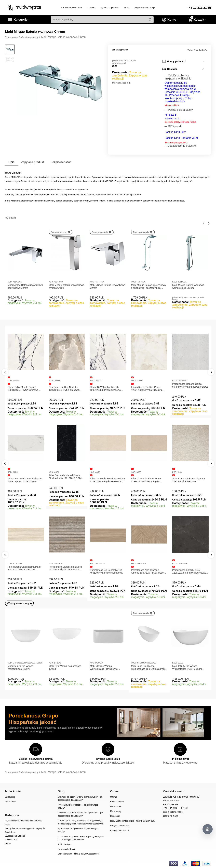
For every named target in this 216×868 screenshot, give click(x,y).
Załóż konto (10, 802)
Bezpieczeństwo (61, 162)
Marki (127, 8)
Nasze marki (116, 807)
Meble (8, 844)
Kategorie (21, 20)
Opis (11, 162)
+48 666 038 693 (170, 805)
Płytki (8, 825)
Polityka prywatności (119, 826)
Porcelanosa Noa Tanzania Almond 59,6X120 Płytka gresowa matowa (149, 572)
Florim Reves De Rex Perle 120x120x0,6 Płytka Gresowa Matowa (146, 389)
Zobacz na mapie (170, 816)
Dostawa (91, 8)
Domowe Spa (11, 840)
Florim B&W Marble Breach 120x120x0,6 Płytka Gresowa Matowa (23, 389)
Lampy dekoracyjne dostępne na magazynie (25, 828)
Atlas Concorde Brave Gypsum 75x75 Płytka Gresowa (188, 480)
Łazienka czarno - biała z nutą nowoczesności (78, 854)
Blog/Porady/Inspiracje (145, 8)
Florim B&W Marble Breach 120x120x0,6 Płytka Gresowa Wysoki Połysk (105, 389)
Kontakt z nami (117, 802)
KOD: (190, 50)
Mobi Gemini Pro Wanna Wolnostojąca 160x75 (20, 667)
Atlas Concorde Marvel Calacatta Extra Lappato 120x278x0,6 (25, 480)
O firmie (114, 797)
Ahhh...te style (64, 844)
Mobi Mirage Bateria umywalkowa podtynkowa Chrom (25, 286)
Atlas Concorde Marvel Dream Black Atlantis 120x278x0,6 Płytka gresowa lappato (66, 477)
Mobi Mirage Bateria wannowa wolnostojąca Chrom (188, 286)
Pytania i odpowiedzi (110, 8)
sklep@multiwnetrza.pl (173, 812)
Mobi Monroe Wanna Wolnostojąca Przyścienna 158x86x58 (104, 668)
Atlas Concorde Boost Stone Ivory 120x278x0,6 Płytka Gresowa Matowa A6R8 (108, 480)
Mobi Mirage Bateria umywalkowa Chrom (108, 286)
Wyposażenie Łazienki (15, 836)
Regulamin (115, 816)
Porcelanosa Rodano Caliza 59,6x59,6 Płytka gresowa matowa (190, 385)
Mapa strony (116, 811)
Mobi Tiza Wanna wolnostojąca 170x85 (65, 667)
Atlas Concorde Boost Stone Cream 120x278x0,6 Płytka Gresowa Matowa (146, 480)
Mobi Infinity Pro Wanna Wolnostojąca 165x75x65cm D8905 (187, 668)
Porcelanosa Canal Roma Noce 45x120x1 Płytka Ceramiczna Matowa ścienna (65, 568)
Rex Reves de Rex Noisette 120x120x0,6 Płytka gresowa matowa (64, 389)
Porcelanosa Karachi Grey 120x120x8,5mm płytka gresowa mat (189, 572)
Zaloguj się (10, 797)
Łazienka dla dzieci (66, 849)
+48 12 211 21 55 (199, 8)
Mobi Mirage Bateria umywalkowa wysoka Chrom (66, 286)
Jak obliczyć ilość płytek (72, 8)
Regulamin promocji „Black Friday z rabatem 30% (132, 821)
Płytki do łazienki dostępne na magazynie (24, 821)
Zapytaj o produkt (33, 162)
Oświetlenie (10, 832)
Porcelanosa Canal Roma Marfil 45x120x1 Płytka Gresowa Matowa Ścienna (24, 568)
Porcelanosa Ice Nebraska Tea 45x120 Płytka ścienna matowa (106, 571)
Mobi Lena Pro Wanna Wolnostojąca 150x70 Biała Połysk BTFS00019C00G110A (149, 668)
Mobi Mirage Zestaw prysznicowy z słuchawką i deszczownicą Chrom (148, 287)
